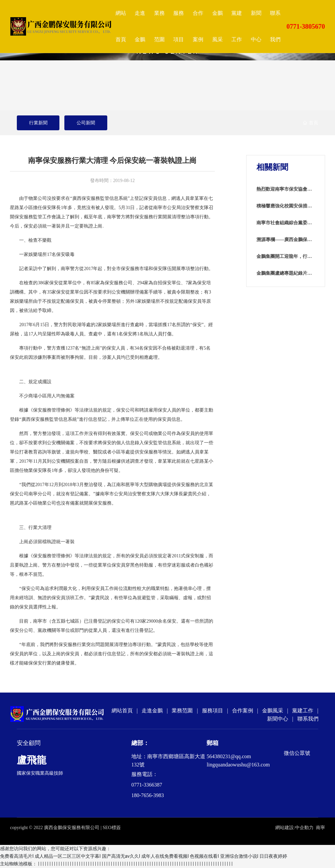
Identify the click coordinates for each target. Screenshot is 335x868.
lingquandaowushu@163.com (238, 765)
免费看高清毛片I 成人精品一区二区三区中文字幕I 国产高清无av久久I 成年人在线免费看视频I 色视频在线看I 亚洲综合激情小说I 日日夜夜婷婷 (144, 856)
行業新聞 (38, 123)
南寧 (320, 828)
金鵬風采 (273, 711)
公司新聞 (86, 123)
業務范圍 (182, 711)
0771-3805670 (306, 26)
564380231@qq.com (229, 756)
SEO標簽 (112, 828)
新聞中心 (278, 719)
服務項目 (213, 711)
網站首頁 (122, 711)
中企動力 (304, 828)
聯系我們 (308, 719)
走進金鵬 (152, 711)
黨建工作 (303, 711)
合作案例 (243, 711)
